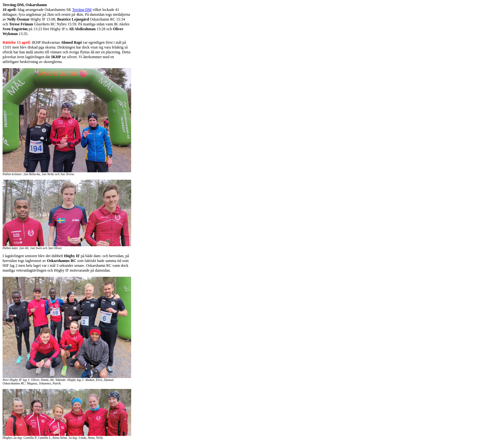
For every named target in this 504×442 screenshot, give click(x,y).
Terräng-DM (82, 10)
